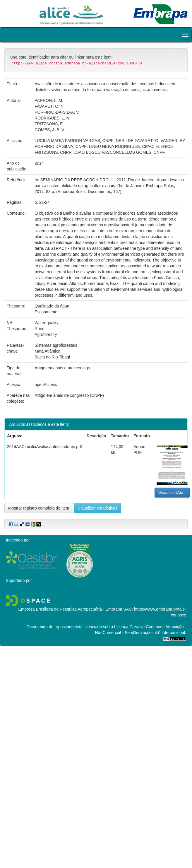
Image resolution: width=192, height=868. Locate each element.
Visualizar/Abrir (172, 493)
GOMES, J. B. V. (50, 130)
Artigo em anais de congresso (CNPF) (69, 395)
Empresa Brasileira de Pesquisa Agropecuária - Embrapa (70, 609)
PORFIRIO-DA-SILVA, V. (57, 112)
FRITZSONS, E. (49, 124)
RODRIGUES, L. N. (52, 118)
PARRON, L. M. (49, 100)
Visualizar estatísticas (97, 508)
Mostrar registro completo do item (39, 508)
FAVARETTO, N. (50, 106)
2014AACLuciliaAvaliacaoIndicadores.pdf (44, 447)
